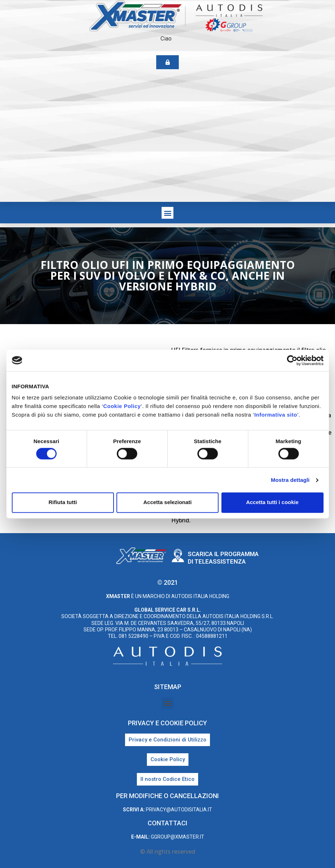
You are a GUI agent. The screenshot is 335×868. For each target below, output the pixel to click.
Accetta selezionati (167, 502)
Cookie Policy (122, 406)
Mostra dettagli (290, 480)
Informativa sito (276, 415)
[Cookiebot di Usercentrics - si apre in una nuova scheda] (292, 360)
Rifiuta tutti (63, 502)
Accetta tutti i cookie (272, 502)
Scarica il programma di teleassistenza (223, 558)
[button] (167, 213)
